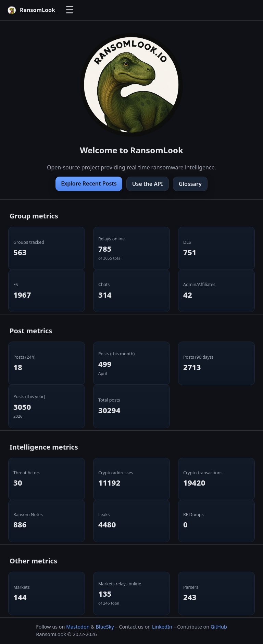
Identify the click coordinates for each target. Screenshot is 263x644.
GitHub (219, 627)
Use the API (148, 184)
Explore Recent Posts (89, 183)
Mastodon (78, 627)
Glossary (190, 184)
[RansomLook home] (31, 10)
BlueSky (105, 627)
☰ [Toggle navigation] (70, 10)
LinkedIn (162, 627)
